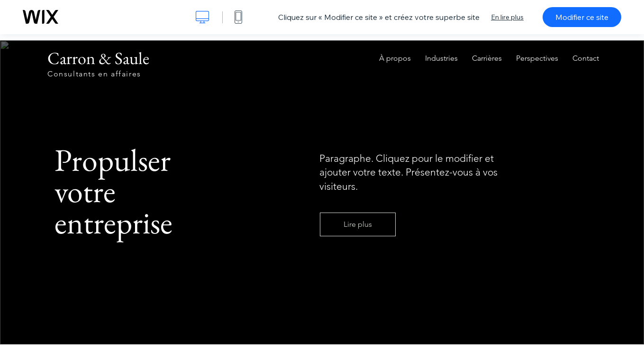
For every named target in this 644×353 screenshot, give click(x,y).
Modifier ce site (582, 17)
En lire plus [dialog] (507, 17)
